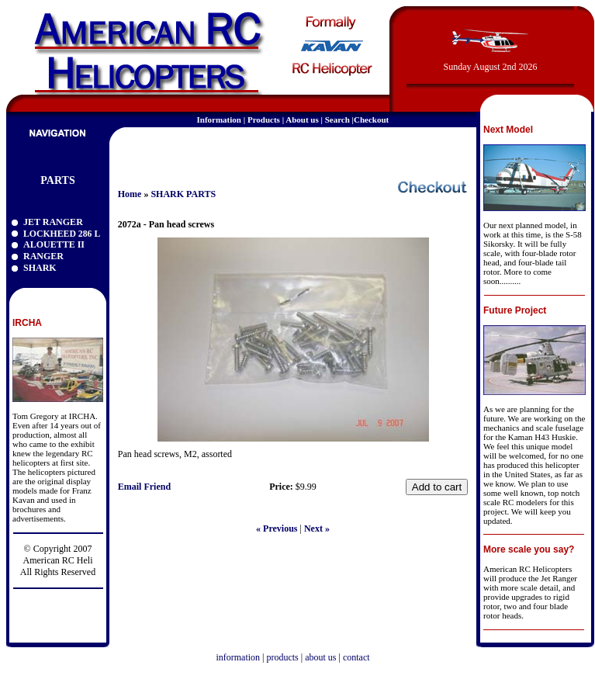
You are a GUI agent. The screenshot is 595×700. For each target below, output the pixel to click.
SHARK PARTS (183, 194)
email (453, 151)
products (282, 657)
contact (356, 657)
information (238, 657)
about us (320, 657)
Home (130, 194)
